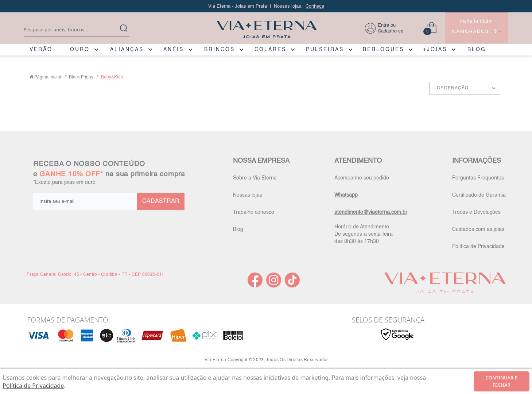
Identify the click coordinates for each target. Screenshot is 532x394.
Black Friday (81, 77)
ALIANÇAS (127, 50)
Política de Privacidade (478, 247)
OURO (80, 50)
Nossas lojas (248, 195)
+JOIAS (435, 50)
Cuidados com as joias (478, 229)
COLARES (270, 50)
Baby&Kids (112, 77)
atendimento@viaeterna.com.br (371, 212)
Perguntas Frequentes (478, 178)
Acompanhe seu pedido (362, 178)
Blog (238, 229)
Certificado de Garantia (479, 195)
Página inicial (48, 77)
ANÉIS (174, 50)
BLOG (477, 50)
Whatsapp (346, 195)
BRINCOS (220, 50)
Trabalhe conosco (254, 212)
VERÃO (41, 50)
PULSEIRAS (325, 50)
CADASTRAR (161, 201)
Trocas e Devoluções (476, 212)
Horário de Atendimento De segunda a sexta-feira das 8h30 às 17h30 (364, 234)
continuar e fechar (502, 381)
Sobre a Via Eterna (255, 178)
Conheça (315, 6)
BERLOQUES (383, 50)
